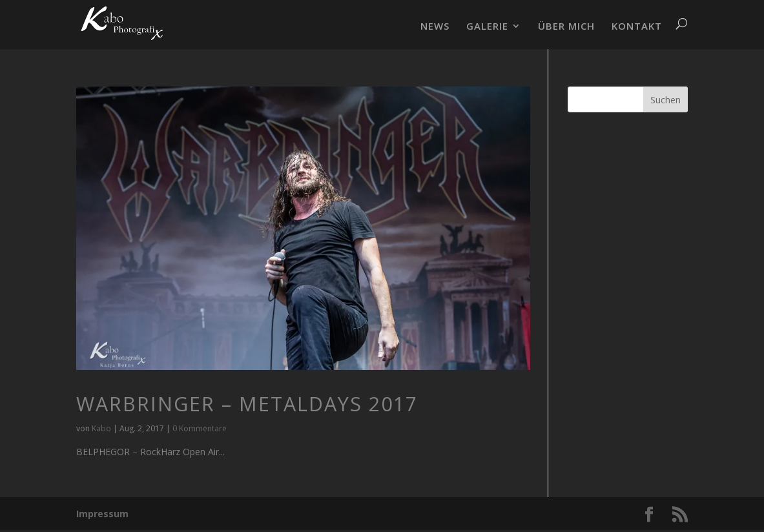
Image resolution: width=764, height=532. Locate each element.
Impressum (102, 514)
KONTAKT (637, 27)
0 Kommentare (200, 428)
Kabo (101, 428)
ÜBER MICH (566, 27)
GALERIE (487, 27)
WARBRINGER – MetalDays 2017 (247, 404)
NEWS (435, 27)
